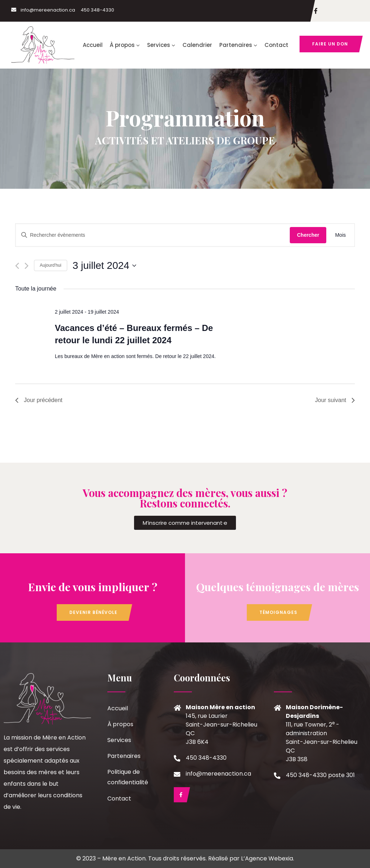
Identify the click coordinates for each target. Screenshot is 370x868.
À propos (125, 45)
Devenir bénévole (93, 612)
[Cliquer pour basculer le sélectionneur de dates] (104, 266)
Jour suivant (335, 400)
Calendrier (197, 45)
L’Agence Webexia (267, 858)
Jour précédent (39, 400)
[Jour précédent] (17, 266)
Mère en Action (124, 858)
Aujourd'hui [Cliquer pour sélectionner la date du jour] (51, 265)
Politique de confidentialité (128, 777)
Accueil (93, 45)
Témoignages (278, 612)
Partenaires (238, 45)
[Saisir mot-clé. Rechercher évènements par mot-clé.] (153, 235)
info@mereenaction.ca (43, 10)
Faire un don (330, 44)
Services (161, 45)
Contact (276, 45)
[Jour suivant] (27, 266)
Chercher (308, 235)
